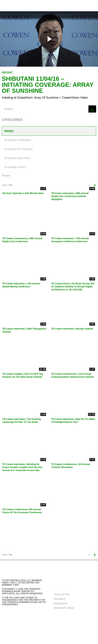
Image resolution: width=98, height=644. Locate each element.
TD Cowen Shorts (15, 167)
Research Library (64, 608)
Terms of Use (62, 594)
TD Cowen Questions (17, 158)
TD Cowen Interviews (18, 140)
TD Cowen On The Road (18, 149)
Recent (9, 131)
